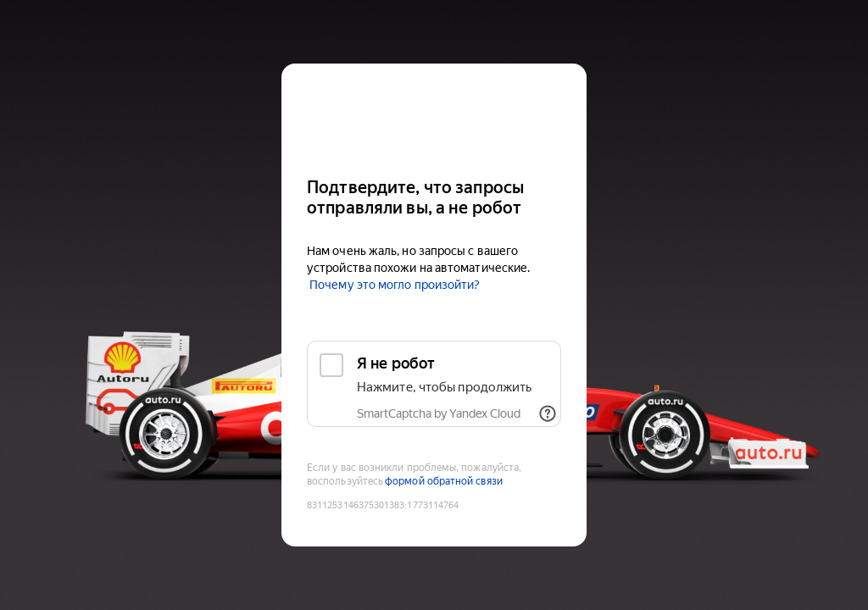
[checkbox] (434, 384)
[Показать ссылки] (548, 413)
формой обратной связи (444, 481)
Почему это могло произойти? (395, 285)
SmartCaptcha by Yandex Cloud (439, 413)
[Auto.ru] (434, 113)
